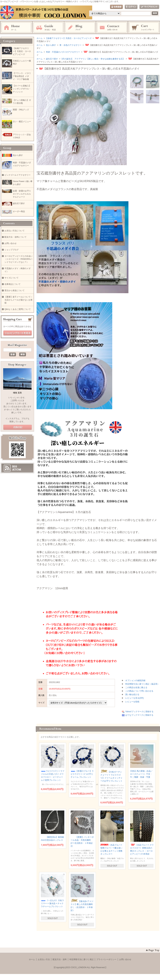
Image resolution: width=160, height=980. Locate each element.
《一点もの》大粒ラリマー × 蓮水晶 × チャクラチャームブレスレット (52, 903)
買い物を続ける (132, 695)
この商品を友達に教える (136, 687)
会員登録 (116, 7)
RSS (15, 467)
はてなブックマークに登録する (139, 715)
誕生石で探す (52, 59)
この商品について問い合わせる (139, 691)
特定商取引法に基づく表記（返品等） (142, 684)
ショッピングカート (144, 28)
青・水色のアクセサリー (70, 45)
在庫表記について (13, 284)
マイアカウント (149, 7)
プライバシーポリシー (106, 959)
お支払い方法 (44, 959)
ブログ (80, 28)
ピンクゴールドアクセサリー (18, 175)
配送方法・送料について (16, 237)
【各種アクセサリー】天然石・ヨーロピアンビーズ (68, 38)
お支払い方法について (15, 231)
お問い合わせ (112, 28)
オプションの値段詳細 (135, 680)
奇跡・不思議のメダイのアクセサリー (63, 52)
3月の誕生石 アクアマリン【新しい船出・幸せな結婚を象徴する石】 (93, 59)
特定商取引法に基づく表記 (82, 959)
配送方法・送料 (60, 959)
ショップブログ (12, 250)
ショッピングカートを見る (18, 333)
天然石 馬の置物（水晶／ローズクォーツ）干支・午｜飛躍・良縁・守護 (141, 774)
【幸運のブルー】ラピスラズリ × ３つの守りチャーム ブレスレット (82, 774)
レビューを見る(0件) (135, 698)
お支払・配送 (48, 28)
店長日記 (18, 427)
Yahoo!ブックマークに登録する (139, 712)
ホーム (16, 28)
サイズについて (12, 278)
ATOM (17, 470)
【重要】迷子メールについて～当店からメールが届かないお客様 (19, 300)
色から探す (51, 45)
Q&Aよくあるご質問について (18, 309)
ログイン (131, 7)
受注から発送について (15, 291)
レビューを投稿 (132, 702)
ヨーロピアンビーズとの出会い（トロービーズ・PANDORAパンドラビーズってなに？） (19, 259)
